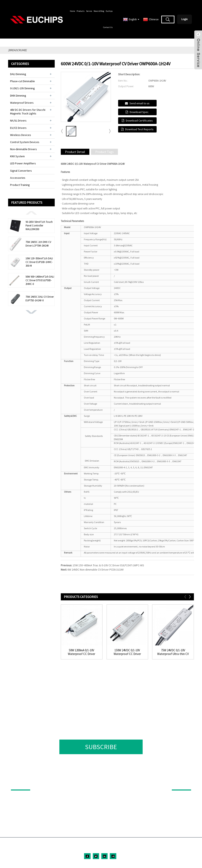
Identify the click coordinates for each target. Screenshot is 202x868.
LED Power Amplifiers (23, 163)
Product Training (20, 185)
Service (89, 11)
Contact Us (108, 27)
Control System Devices (25, 142)
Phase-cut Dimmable (22, 81)
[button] (31, 213)
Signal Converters (21, 171)
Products (81, 11)
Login (184, 19)
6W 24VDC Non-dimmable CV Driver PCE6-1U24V (96, 570)
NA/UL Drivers (18, 121)
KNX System (17, 156)
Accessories (18, 178)
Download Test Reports (139, 129)
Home (72, 11)
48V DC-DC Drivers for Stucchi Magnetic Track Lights (28, 112)
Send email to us (139, 103)
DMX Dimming (18, 96)
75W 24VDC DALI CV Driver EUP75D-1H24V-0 (40, 299)
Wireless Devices (21, 135)
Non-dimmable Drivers (24, 149)
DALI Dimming (18, 74)
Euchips (109, 11)
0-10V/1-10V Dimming (22, 88)
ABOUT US (179, 784)
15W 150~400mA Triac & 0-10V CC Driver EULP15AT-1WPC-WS (108, 565)
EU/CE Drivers (18, 128)
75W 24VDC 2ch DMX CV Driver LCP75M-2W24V (38, 244)
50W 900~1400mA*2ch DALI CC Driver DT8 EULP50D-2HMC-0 (40, 280)
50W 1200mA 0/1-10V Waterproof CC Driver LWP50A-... (82, 652)
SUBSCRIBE (101, 747)
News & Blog (99, 11)
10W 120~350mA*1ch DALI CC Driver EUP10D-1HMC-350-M (39, 262)
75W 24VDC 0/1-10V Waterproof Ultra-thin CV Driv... (173, 652)
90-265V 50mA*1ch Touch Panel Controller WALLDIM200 (39, 226)
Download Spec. (139, 112)
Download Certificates (139, 121)
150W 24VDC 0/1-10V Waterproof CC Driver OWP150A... (127, 652)
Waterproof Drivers (22, 103)
